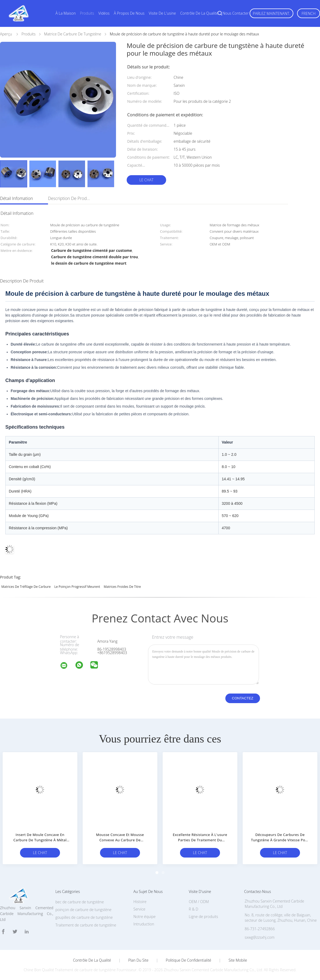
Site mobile (238, 960)
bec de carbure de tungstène (80, 902)
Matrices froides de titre (122, 587)
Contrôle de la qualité (199, 13)
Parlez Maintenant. (271, 13)
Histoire (140, 902)
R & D (193, 909)
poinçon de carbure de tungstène (83, 910)
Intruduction (144, 924)
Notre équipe (144, 917)
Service (139, 909)
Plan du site (138, 960)
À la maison (66, 13)
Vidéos (104, 13)
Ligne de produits (203, 917)
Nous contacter (235, 13)
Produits (87, 13)
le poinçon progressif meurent (77, 587)
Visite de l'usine (162, 13)
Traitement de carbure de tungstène (86, 925)
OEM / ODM (199, 902)
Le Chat (146, 180)
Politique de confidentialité (189, 960)
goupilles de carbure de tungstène (84, 917)
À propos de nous (129, 13)
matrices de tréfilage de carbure (26, 587)
